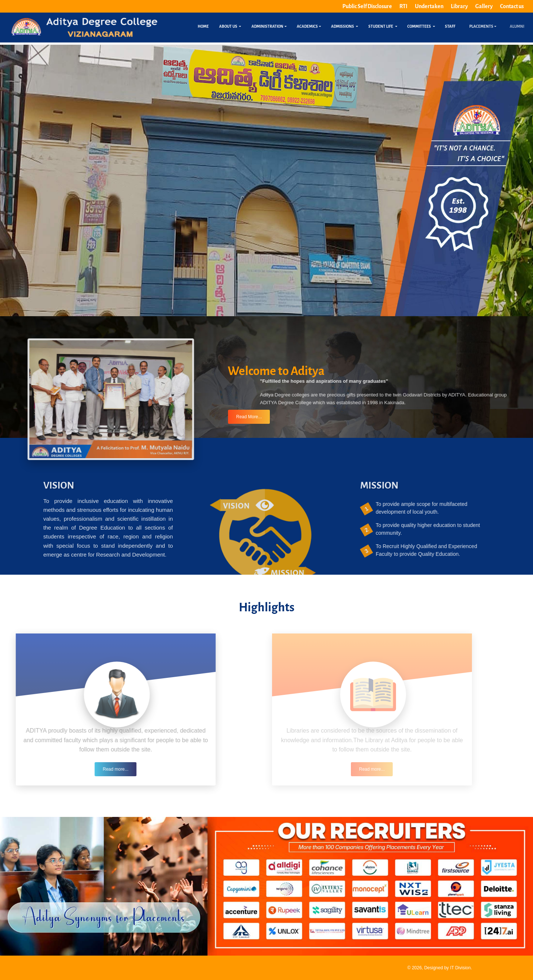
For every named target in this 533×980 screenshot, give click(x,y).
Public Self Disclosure (367, 6)
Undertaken (429, 6)
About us (233, 26)
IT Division (460, 968)
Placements (498, 26)
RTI (403, 6)
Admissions (348, 26)
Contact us (512, 6)
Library (459, 6)
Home (204, 26)
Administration (274, 26)
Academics (312, 26)
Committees (425, 26)
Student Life (387, 26)
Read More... (249, 412)
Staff (451, 26)
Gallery (484, 6)
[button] (86, 399)
